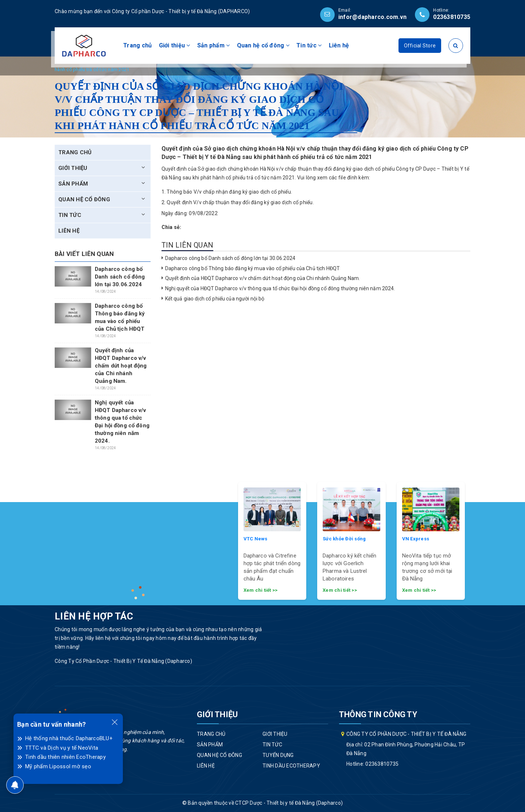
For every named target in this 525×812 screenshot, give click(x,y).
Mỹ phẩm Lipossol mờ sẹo (58, 766)
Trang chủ (137, 45)
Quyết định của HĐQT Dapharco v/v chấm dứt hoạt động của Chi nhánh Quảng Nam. (263, 278)
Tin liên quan (188, 245)
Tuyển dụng (278, 755)
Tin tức (309, 45)
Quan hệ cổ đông (263, 45)
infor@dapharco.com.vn (372, 17)
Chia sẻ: (172, 227)
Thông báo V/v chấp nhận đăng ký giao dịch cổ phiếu (229, 192)
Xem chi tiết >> (261, 590)
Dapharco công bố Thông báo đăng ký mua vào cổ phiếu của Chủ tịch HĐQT (253, 268)
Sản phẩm (214, 45)
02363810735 (452, 17)
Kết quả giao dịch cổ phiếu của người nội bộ (215, 299)
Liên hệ (339, 45)
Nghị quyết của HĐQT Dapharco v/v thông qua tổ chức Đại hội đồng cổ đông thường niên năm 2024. (280, 288)
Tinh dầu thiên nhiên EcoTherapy (65, 757)
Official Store (420, 46)
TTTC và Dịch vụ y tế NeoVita (62, 748)
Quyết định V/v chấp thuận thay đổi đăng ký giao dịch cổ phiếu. (240, 202)
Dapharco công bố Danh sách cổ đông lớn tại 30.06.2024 (230, 258)
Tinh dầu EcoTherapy (291, 766)
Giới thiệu (175, 45)
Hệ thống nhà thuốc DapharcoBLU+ (69, 738)
